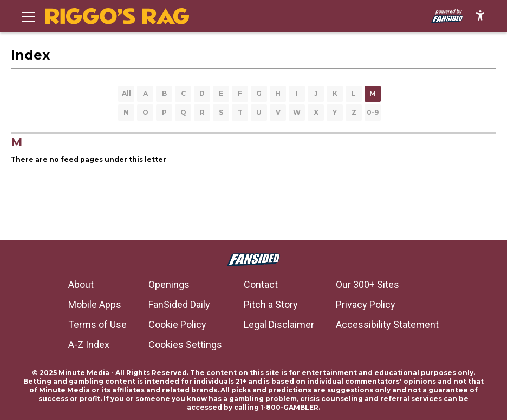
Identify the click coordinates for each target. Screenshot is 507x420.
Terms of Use (97, 324)
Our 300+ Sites (368, 284)
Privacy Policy (366, 304)
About (81, 284)
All (126, 93)
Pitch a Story (271, 304)
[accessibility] (480, 16)
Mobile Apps (95, 304)
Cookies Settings (185, 344)
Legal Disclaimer (279, 324)
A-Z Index (89, 344)
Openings (169, 284)
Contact (261, 284)
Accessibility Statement (387, 324)
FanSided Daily (179, 304)
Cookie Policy (177, 324)
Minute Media (84, 373)
